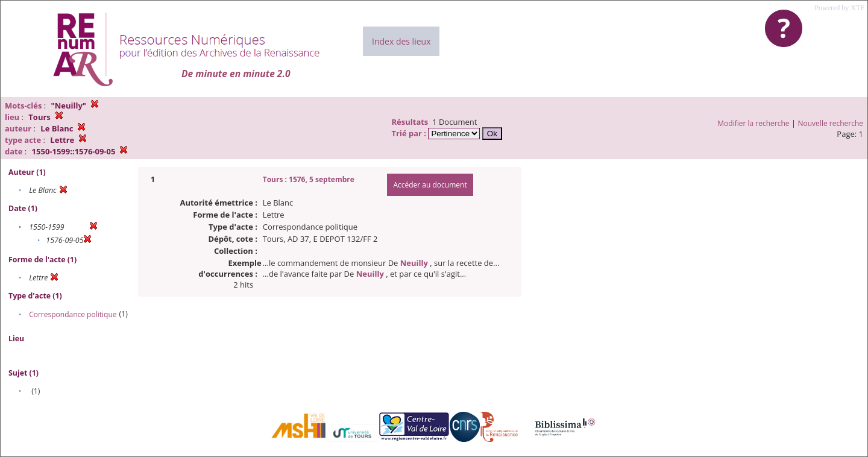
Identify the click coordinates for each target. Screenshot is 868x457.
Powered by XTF (839, 8)
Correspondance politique (73, 314)
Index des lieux (401, 41)
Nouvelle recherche (831, 123)
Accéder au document (430, 185)
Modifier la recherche (753, 123)
